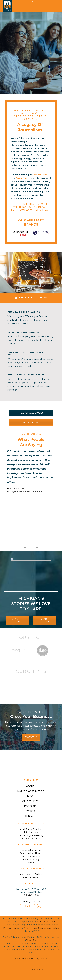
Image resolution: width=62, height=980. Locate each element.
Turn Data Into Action (24, 312)
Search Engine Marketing (31, 835)
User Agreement (48, 922)
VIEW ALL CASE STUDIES (31, 413)
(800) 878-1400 (31, 895)
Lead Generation (31, 877)
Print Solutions (31, 832)
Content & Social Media (31, 853)
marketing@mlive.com (31, 902)
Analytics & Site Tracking (31, 874)
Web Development (31, 856)
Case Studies (30, 801)
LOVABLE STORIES (44, 620)
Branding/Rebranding (31, 850)
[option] (21, 233)
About (30, 786)
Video (31, 863)
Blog (30, 796)
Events (30, 811)
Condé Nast (22, 178)
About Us (31, 940)
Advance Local (40, 175)
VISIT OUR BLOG (31, 422)
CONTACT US (31, 737)
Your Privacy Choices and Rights (42, 928)
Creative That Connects (25, 332)
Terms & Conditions (31, 839)
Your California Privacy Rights (31, 959)
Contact (30, 816)
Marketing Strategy (30, 791)
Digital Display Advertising (31, 829)
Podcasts (30, 806)
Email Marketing (31, 860)
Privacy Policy (11, 928)
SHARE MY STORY (18, 620)
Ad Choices (31, 970)
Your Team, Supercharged (26, 375)
